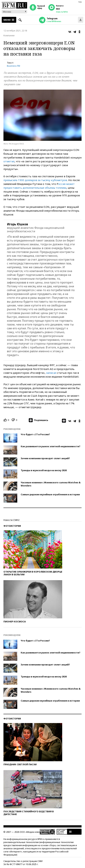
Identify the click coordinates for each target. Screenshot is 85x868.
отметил (9, 161)
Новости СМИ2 (11, 520)
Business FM (13, 66)
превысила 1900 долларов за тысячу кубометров (35, 180)
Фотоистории (12, 526)
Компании (9, 35)
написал (51, 373)
